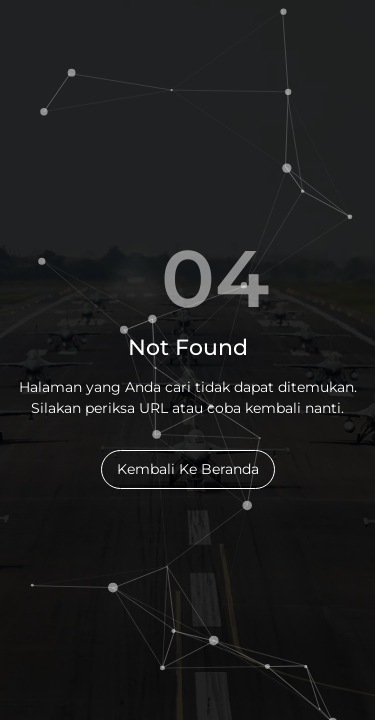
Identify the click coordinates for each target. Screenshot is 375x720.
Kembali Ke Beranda (188, 469)
